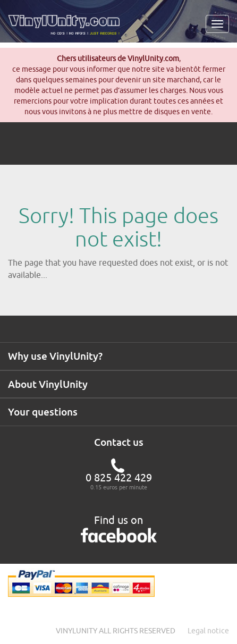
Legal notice (208, 631)
